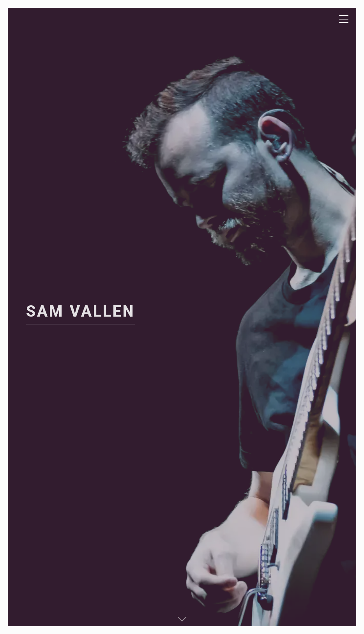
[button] (182, 618)
